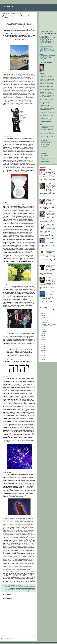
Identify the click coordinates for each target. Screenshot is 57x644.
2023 (42, 336)
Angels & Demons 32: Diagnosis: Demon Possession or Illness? (51, 266)
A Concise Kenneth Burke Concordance (47, 51)
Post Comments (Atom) (12, 639)
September (45, 323)
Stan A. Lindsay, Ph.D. (46, 72)
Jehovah (12, 588)
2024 (42, 317)
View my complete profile (46, 122)
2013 (42, 352)
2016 (42, 347)
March (44, 333)
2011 (42, 356)
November (45, 321)
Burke (19, 587)
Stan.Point (8, 7)
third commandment (18, 590)
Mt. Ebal (30, 588)
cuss (25, 587)
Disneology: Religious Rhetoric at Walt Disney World (47, 42)
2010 (42, 357)
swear (34, 588)
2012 (42, 354)
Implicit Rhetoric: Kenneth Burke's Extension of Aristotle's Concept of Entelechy (46, 58)
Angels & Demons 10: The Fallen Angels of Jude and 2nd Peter (51, 213)
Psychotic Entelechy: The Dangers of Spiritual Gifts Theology (47, 49)
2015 (42, 348)
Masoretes (20, 588)
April (43, 332)
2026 (42, 314)
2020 (42, 341)
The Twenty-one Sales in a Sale (46, 60)
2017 (42, 345)
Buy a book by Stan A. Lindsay (47, 129)
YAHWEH (33, 591)
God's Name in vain (31, 587)
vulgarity (29, 591)
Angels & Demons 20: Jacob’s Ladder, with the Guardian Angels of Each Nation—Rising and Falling (51, 187)
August (44, 328)
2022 (42, 338)
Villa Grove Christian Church (29, 590)
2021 (42, 339)
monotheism (25, 588)
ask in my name (14, 587)
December (45, 319)
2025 (42, 316)
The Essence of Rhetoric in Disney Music (47, 44)
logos (16, 588)
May (43, 330)
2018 (42, 343)
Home (19, 636)
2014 (42, 350)
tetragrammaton (10, 590)
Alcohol (8, 587)
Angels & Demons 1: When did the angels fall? (50, 240)
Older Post (34, 636)
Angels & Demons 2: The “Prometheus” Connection (50, 201)
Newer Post (4, 636)
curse (22, 587)
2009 (42, 359)
